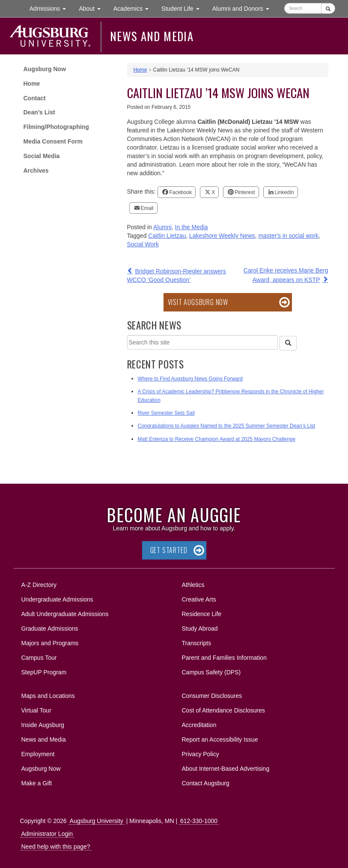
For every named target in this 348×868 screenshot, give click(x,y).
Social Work (143, 244)
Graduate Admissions (50, 629)
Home (32, 84)
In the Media (192, 227)
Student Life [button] (184, 8)
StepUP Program (44, 672)
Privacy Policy (201, 754)
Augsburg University (97, 821)
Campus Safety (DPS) (211, 672)
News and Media (152, 36)
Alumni (162, 227)
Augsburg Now (45, 69)
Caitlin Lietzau (167, 236)
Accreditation (199, 725)
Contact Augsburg (206, 783)
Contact (35, 98)
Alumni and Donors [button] (244, 8)
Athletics (193, 585)
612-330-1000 (199, 821)
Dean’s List (39, 112)
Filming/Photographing (56, 127)
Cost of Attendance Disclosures (224, 710)
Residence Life (202, 614)
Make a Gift (37, 783)
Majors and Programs (50, 642)
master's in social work (289, 236)
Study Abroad (200, 629)
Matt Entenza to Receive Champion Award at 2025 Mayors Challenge (217, 439)
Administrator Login (47, 834)
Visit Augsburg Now (198, 302)
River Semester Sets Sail (166, 413)
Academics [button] (134, 8)
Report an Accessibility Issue (220, 739)
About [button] (93, 10)
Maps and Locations (48, 696)
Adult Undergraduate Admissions (65, 614)
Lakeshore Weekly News (222, 236)
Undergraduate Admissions (57, 599)
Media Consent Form (53, 141)
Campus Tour (39, 658)
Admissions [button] (51, 8)
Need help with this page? (56, 847)
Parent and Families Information (224, 658)
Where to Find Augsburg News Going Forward (190, 379)
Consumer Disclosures (212, 696)
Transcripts (197, 643)
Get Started (169, 550)
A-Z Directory (39, 585)
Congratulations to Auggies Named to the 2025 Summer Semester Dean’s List (227, 426)
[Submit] (328, 8)
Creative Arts (199, 599)
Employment (38, 754)
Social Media (42, 156)
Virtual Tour (36, 710)
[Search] (288, 343)
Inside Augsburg (43, 725)
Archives (36, 171)
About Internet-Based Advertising (226, 769)
